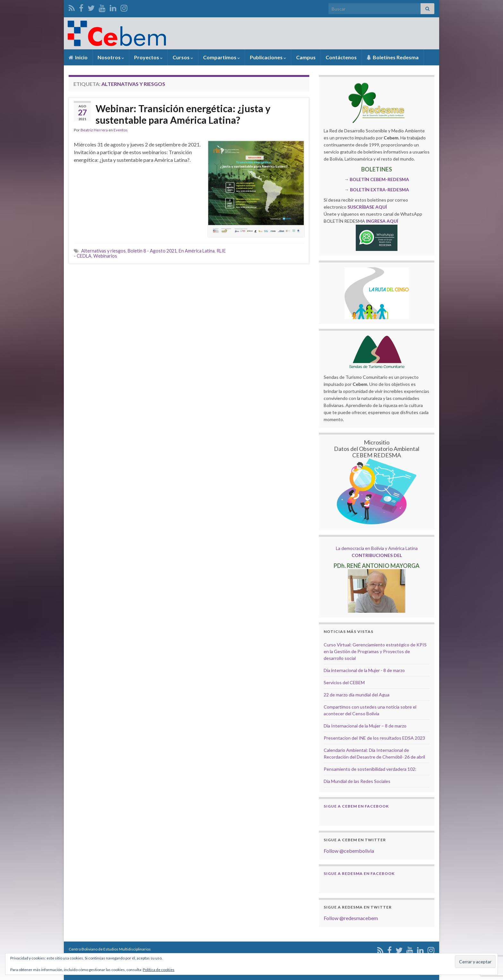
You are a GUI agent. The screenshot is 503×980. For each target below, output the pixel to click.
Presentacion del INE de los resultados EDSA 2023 (374, 738)
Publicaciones (268, 57)
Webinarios (105, 256)
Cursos (183, 57)
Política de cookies (159, 970)
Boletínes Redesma (393, 57)
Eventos (121, 130)
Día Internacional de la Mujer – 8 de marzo (365, 726)
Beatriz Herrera (94, 130)
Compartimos (222, 57)
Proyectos (148, 57)
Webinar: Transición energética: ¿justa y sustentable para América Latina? (183, 114)
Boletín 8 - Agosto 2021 (152, 251)
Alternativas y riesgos (103, 251)
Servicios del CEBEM (344, 682)
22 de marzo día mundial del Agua (357, 695)
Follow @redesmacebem (351, 918)
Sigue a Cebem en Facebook (356, 806)
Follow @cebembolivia (349, 851)
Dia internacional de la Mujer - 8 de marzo (364, 670)
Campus (306, 57)
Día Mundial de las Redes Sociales (357, 781)
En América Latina (197, 251)
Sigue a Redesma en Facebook (359, 873)
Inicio (78, 57)
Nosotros (111, 57)
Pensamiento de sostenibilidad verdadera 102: (370, 769)
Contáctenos (341, 57)
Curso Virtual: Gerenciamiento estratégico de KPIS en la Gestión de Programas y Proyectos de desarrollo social (375, 651)
